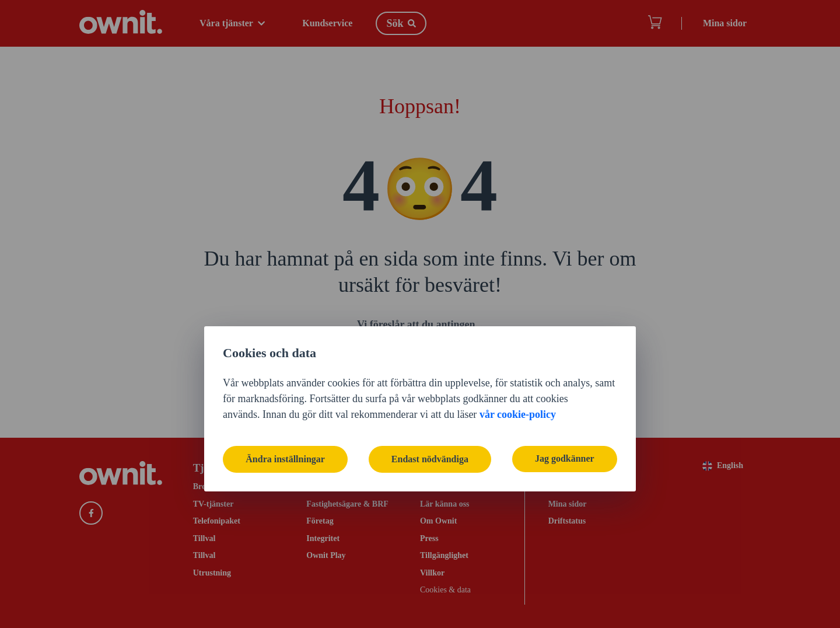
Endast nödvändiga (430, 364)
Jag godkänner (564, 364)
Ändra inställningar (286, 364)
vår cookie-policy (518, 319)
